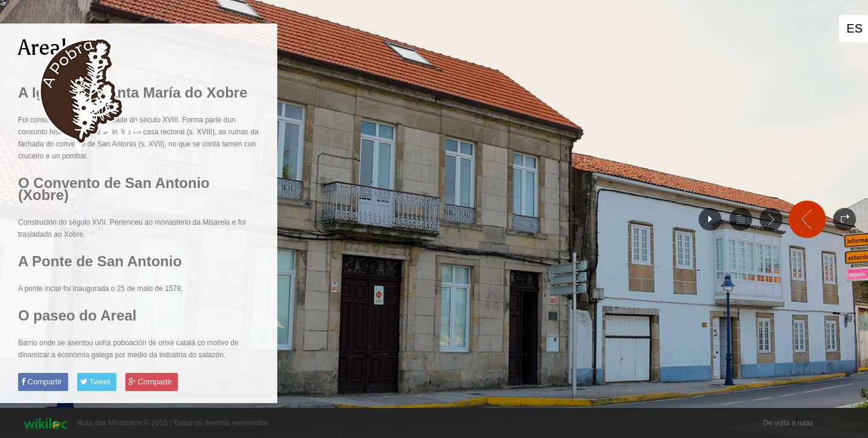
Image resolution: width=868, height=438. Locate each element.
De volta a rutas (788, 423)
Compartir (42, 382)
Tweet (95, 382)
